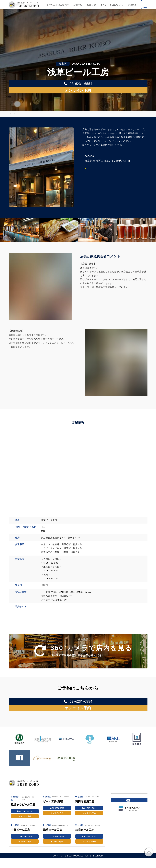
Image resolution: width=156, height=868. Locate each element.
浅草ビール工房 (53, 826)
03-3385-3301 (25, 833)
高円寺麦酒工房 (85, 798)
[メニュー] (145, 4)
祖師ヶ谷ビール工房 (23, 801)
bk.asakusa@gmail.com (60, 526)
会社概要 (132, 5)
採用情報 (118, 804)
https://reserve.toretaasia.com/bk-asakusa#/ (65, 601)
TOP (149, 852)
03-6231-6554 (57, 84)
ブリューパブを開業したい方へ (128, 795)
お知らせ (91, 5)
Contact (129, 822)
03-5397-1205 (89, 833)
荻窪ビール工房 (85, 826)
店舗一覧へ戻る (75, 713)
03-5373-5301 (89, 804)
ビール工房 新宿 (53, 798)
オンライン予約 (99, 84)
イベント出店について (112, 5)
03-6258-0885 (57, 804)
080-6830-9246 (25, 808)
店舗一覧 (78, 5)
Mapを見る (98, 163)
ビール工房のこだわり (58, 5)
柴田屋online (120, 810)
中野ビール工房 (20, 826)
